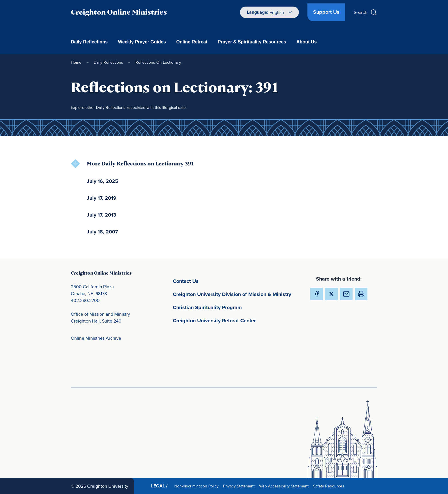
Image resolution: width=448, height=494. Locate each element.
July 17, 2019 (102, 198)
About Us (306, 42)
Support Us (326, 12)
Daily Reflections (89, 42)
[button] (361, 294)
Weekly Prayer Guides (142, 42)
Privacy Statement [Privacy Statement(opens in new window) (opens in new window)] (240, 486)
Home (76, 62)
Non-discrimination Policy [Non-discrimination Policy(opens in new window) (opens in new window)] (198, 486)
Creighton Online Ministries (119, 12)
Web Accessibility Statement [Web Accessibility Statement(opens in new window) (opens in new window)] (285, 486)
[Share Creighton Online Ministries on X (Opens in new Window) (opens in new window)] (331, 294)
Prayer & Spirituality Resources (252, 42)
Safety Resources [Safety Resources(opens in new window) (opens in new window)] (330, 486)
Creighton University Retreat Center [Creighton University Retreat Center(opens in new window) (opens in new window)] (237, 320)
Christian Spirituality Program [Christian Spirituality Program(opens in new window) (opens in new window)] (234, 307)
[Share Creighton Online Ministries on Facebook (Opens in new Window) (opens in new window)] (317, 294)
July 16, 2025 (103, 181)
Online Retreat (192, 42)
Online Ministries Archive (96, 338)
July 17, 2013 (102, 215)
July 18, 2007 (102, 232)
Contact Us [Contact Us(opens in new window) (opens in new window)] (212, 281)
